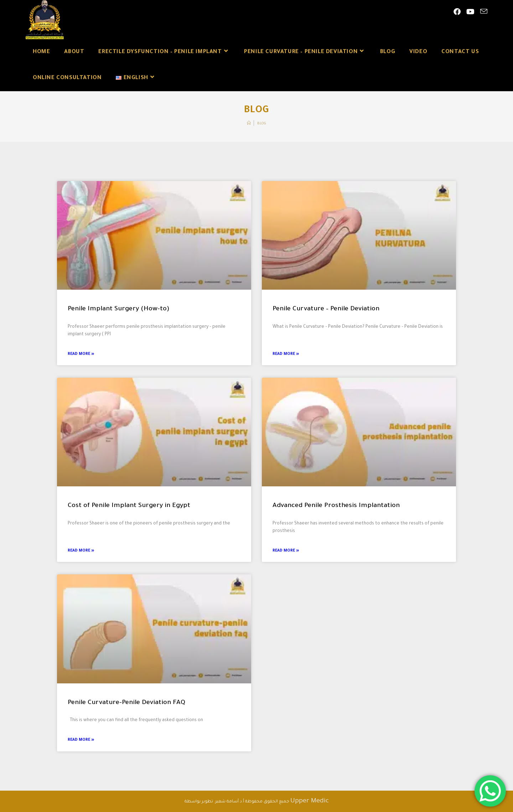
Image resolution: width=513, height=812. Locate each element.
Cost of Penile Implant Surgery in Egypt (129, 506)
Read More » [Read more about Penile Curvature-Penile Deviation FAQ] (81, 740)
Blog (262, 124)
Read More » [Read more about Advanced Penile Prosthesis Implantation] (286, 551)
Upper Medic (310, 801)
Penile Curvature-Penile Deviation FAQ (126, 703)
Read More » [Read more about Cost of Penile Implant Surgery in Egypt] (81, 551)
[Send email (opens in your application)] (484, 12)
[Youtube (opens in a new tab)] (470, 12)
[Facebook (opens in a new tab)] (457, 12)
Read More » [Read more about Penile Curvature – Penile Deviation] (286, 354)
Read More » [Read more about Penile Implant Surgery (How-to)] (81, 354)
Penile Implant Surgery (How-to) (119, 309)
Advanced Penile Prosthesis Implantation (336, 506)
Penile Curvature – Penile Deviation (326, 309)
